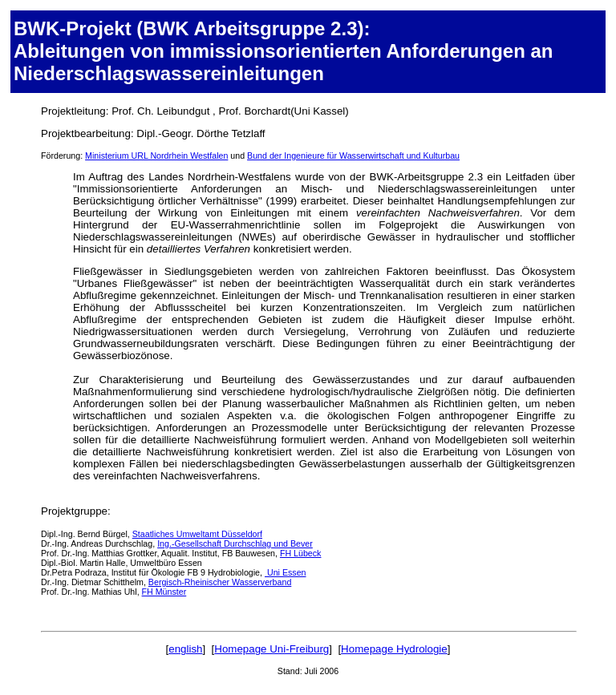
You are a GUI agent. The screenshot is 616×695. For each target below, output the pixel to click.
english (185, 649)
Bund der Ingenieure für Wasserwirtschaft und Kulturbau (353, 156)
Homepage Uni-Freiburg (272, 649)
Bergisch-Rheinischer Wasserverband (220, 582)
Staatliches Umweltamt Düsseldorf (197, 534)
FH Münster (164, 592)
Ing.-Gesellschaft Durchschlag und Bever (235, 543)
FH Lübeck (301, 553)
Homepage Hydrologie (394, 649)
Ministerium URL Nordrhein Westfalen (156, 156)
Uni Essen (286, 572)
